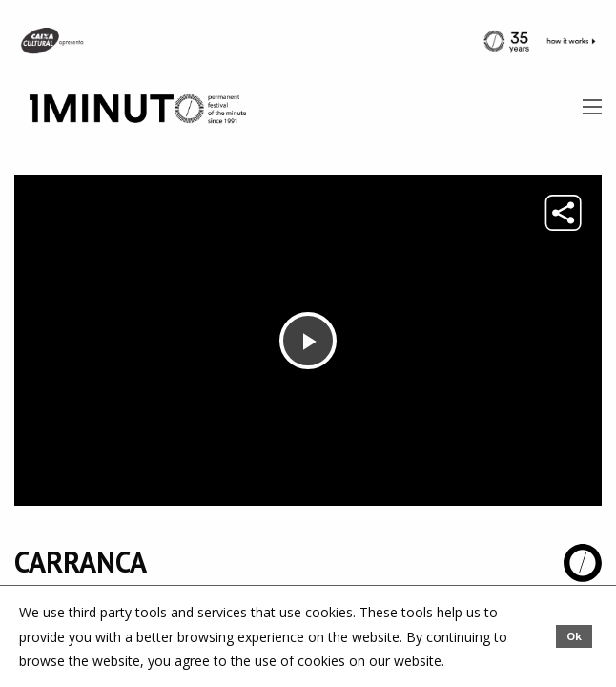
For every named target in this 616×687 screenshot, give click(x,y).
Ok (574, 636)
